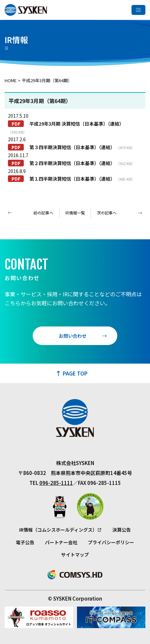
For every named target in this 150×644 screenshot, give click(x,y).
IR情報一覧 (75, 213)
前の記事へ (43, 213)
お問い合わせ (73, 336)
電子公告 (25, 542)
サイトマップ (75, 555)
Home (11, 80)
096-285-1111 (56, 483)
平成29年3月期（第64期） (47, 80)
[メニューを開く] (138, 10)
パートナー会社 (61, 542)
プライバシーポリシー (111, 542)
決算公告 (122, 530)
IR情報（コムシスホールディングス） (58, 530)
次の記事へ (107, 213)
